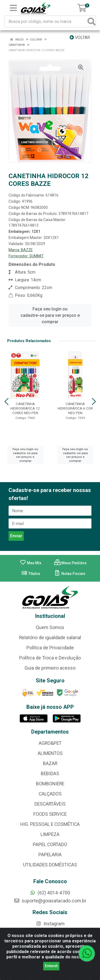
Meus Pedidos (70, 563)
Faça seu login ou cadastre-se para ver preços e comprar (50, 315)
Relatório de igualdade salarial (50, 638)
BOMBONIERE (50, 784)
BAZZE (27, 250)
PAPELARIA (50, 855)
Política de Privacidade (50, 648)
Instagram (50, 924)
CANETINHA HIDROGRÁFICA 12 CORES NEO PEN (25, 408)
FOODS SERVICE (50, 814)
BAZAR (50, 763)
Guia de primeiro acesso (50, 668)
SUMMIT (37, 256)
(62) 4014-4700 (50, 893)
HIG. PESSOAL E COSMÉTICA (50, 824)
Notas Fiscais (70, 574)
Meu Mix (31, 563)
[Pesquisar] (91, 21)
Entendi (51, 966)
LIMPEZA (50, 834)
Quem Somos (50, 627)
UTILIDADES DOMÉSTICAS (50, 865)
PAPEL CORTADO (50, 845)
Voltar (80, 37)
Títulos (31, 574)
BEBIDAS (50, 774)
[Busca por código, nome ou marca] (46, 21)
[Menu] (13, 8)
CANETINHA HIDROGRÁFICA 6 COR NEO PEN (75, 408)
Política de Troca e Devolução (50, 658)
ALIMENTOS (50, 753)
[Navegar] (6, 402)
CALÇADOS (50, 794)
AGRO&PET (50, 743)
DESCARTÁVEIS (50, 804)
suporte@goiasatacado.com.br (50, 901)
